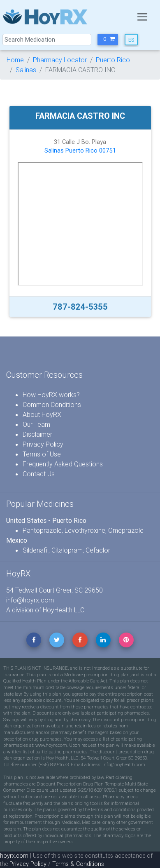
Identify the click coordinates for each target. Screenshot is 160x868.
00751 (108, 151)
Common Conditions (52, 405)
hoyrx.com (14, 856)
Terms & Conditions (78, 864)
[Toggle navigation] (142, 17)
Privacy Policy (43, 444)
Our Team (36, 424)
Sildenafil (36, 550)
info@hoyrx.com (30, 600)
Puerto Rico (113, 60)
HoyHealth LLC (64, 610)
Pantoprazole (42, 530)
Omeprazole (126, 530)
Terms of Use (42, 454)
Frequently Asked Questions (63, 464)
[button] (108, 40)
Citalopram (67, 550)
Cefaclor (98, 550)
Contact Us (39, 474)
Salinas (26, 70)
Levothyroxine (85, 530)
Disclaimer (37, 434)
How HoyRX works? (51, 395)
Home (15, 60)
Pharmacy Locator (60, 60)
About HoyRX (42, 414)
